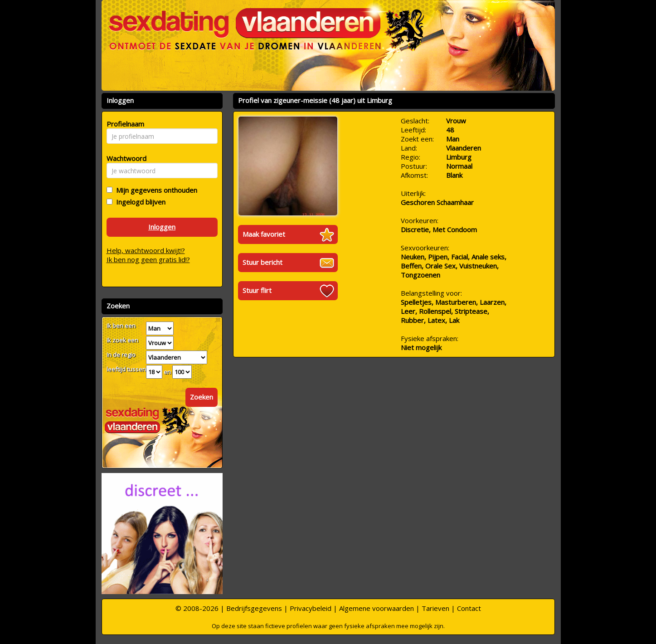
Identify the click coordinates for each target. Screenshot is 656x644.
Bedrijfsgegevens (254, 608)
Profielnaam (124, 124)
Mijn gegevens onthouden (155, 190)
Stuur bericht (262, 262)
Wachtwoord (124, 158)
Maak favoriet (264, 234)
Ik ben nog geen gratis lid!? (148, 259)
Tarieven (435, 608)
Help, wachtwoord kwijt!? (146, 250)
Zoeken (202, 397)
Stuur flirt (257, 290)
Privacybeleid (311, 608)
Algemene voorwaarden (377, 608)
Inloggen (162, 227)
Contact (469, 608)
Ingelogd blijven (139, 202)
